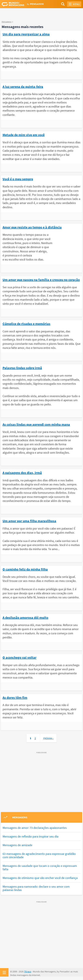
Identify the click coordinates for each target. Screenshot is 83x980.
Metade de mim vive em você (24, 135)
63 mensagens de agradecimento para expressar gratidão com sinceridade (39, 855)
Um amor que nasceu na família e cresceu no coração (41, 280)
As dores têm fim (15, 697)
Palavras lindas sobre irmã (22, 368)
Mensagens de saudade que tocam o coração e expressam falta (40, 867)
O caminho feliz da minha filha (25, 569)
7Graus (28, 972)
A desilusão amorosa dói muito (25, 617)
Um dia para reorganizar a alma (26, 34)
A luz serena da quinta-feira (23, 86)
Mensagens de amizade (17, 845)
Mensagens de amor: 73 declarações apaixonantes (35, 828)
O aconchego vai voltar (19, 657)
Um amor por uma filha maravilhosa (29, 521)
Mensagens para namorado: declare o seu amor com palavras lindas (36, 888)
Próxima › (48, 738)
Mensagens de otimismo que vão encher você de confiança (40, 878)
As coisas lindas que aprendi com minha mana (36, 424)
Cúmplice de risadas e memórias (26, 324)
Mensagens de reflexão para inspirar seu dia (30, 836)
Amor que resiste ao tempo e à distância (32, 227)
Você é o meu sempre (18, 179)
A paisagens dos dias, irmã (22, 473)
